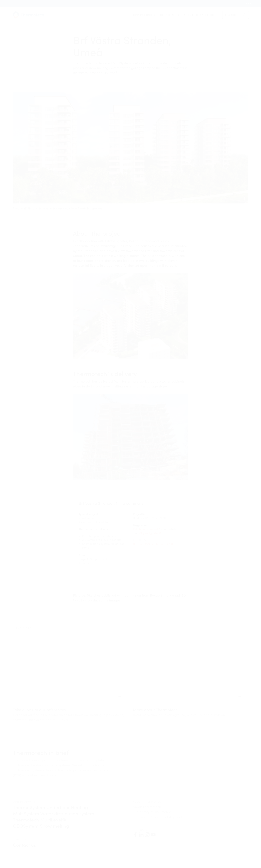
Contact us (24, 845)
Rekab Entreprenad (145, 529)
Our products (144, 15)
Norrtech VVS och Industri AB (152, 544)
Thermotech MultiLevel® (39, 820)
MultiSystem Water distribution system (54, 813)
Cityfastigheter (149, 533)
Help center (170, 15)
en (248, 3)
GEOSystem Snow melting (41, 826)
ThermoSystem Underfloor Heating (50, 807)
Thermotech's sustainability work (158, 817)
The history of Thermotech (153, 812)
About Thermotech (199, 15)
